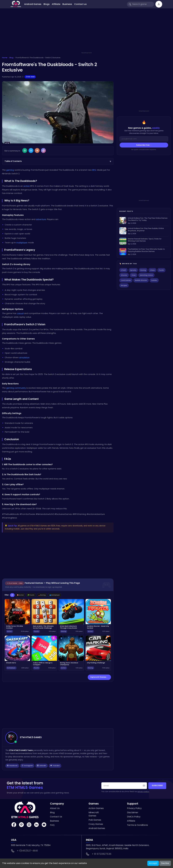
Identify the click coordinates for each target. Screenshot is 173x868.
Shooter (124, 275)
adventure (41, 219)
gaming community (16, 388)
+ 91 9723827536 (102, 855)
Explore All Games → (99, 678)
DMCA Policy (134, 817)
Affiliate (56, 4)
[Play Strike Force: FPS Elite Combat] (17, 617)
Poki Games (95, 821)
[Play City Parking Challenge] (98, 654)
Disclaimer (133, 813)
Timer (134, 275)
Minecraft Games (94, 815)
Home (5, 58)
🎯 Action (22, 595)
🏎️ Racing (48, 595)
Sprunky (133, 270)
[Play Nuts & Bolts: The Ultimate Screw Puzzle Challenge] (44, 617)
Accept (153, 863)
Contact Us (56, 817)
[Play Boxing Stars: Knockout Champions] (71, 654)
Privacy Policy (134, 809)
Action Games (96, 809)
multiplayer (22, 243)
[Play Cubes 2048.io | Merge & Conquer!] (44, 654)
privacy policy (143, 792)
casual (20, 313)
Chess (152, 270)
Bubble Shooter (141, 280)
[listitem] (144, 221)
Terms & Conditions (137, 826)
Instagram (28, 766)
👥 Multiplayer (62, 595)
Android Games (33, 4)
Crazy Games (96, 825)
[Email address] (144, 139)
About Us (55, 809)
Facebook (12, 766)
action (27, 186)
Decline (165, 863)
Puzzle (161, 270)
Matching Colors (146, 275)
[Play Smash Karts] (17, 654)
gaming (10, 170)
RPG (94, 170)
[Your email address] (124, 786)
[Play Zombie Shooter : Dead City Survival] (98, 617)
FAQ (52, 826)
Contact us (80, 4)
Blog (11, 58)
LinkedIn (43, 766)
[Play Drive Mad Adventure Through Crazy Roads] (71, 617)
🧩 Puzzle (35, 595)
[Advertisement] (86, 33)
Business (67, 4)
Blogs (47, 4)
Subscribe (157, 786)
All (13, 595)
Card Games (126, 280)
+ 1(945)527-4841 (27, 851)
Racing (143, 270)
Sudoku (154, 280)
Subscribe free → (144, 145)
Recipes (124, 285)
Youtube (57, 766)
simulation (24, 357)
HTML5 (123, 270)
